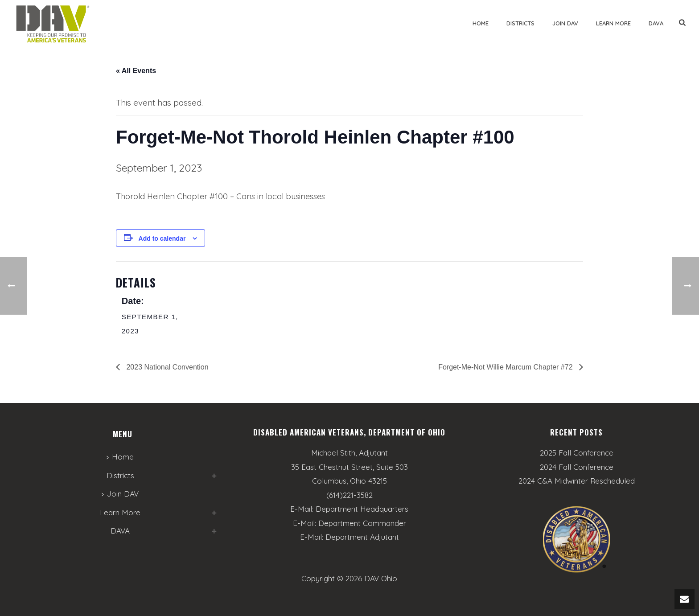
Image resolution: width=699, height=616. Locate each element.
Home (481, 23)
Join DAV (565, 23)
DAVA (656, 23)
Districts (520, 23)
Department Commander (362, 523)
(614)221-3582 (349, 495)
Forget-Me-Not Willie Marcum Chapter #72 (506, 367)
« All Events (136, 71)
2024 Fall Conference (577, 467)
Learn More (613, 23)
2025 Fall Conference (577, 453)
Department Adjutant (362, 537)
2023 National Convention (167, 367)
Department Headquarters (362, 509)
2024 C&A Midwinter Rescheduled (577, 481)
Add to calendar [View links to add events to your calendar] (162, 238)
